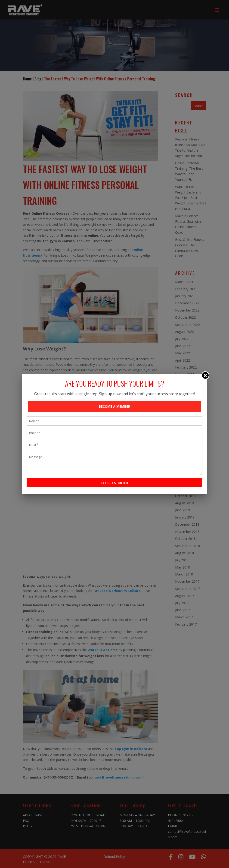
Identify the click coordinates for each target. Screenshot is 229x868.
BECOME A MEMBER (114, 406)
